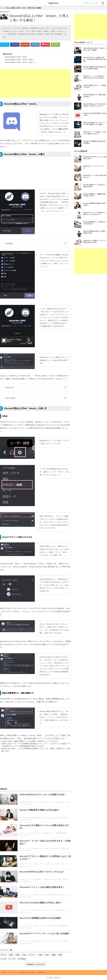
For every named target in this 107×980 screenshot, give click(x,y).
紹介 (47, 955)
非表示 (9, 54)
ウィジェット (12, 972)
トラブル (12, 959)
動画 (40, 955)
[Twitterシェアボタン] (5, 44)
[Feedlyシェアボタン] (55, 44)
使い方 (3, 955)
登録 (11, 955)
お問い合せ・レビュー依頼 (26, 972)
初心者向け (22, 959)
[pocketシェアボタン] (45, 44)
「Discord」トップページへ (36, 964)
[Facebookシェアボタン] (15, 44)
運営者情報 (40, 972)
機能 (53, 955)
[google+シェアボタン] (25, 44)
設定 (24, 955)
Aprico (53, 3)
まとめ (3, 959)
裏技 (60, 955)
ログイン (32, 955)
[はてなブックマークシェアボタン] (35, 44)
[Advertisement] (35, 83)
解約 (17, 955)
